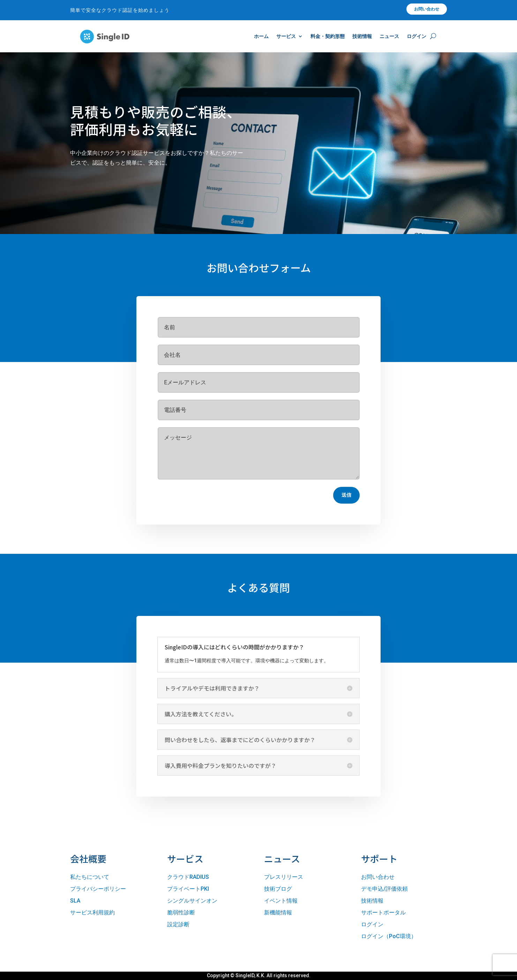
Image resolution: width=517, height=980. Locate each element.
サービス (286, 36)
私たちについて (90, 877)
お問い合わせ (427, 9)
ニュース (389, 36)
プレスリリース (284, 877)
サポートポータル (383, 913)
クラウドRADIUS (188, 877)
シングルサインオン (192, 901)
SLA (75, 901)
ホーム (261, 36)
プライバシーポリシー (98, 889)
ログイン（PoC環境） (389, 936)
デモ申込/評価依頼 (384, 889)
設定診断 (178, 924)
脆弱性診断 (181, 913)
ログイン (417, 36)
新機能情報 (278, 913)
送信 (346, 495)
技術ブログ (278, 889)
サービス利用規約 (92, 913)
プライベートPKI (188, 889)
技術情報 (362, 36)
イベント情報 (281, 901)
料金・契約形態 (328, 36)
